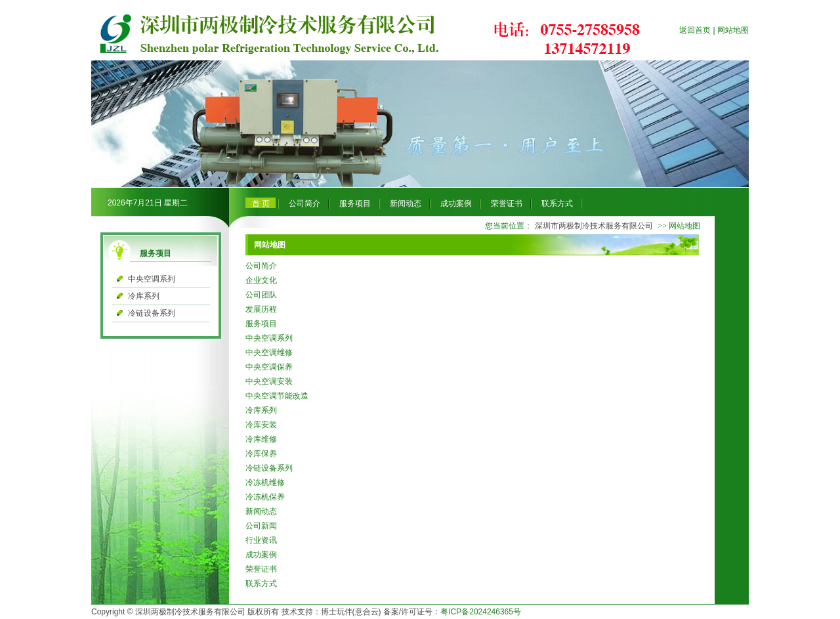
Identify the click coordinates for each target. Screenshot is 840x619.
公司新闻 (261, 526)
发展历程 (261, 309)
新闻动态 (406, 203)
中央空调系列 (152, 279)
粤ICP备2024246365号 (481, 612)
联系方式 (557, 203)
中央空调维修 (269, 352)
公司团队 (261, 295)
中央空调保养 (269, 367)
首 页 (261, 203)
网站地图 (733, 30)
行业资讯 (261, 540)
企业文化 (261, 280)
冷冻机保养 (265, 497)
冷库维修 (261, 439)
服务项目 (355, 203)
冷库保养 (261, 454)
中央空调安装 (269, 381)
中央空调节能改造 (277, 396)
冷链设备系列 (152, 313)
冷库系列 (144, 296)
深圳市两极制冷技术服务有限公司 (594, 226)
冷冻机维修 (265, 482)
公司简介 (304, 203)
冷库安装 (261, 425)
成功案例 (456, 203)
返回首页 (695, 30)
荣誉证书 (507, 203)
